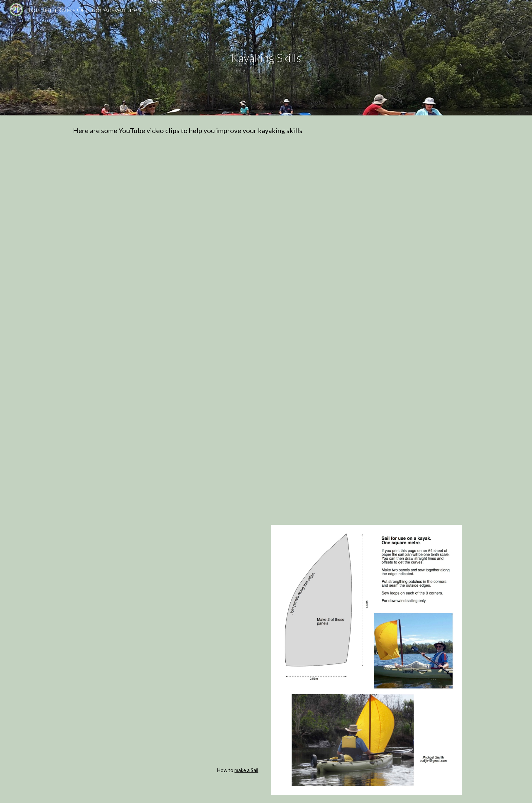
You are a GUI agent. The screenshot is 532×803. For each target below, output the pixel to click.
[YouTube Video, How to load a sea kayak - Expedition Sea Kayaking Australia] (166, 704)
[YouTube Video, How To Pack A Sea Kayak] (166, 580)
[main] (266, 58)
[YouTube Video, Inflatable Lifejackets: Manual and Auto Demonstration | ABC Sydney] (366, 455)
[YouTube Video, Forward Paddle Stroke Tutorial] (166, 207)
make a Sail (246, 770)
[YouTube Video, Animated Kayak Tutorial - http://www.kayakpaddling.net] (166, 455)
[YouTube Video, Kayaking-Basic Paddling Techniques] (166, 331)
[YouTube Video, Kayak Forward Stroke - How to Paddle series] (366, 207)
